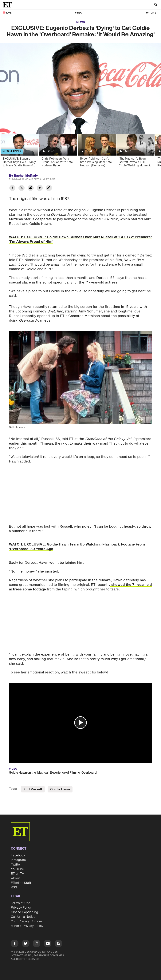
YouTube (17, 869)
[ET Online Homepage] (9, 5)
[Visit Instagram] (37, 944)
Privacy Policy (21, 908)
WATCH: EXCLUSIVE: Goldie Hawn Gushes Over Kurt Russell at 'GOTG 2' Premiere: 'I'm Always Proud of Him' (80, 239)
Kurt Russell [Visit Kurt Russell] (33, 789)
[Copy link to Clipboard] (49, 188)
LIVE (9, 13)
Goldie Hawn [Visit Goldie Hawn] (60, 789)
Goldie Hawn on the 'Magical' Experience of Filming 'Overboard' (53, 773)
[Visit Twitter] (26, 944)
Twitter (16, 865)
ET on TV (17, 874)
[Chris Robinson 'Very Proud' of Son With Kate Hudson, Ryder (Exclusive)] (58, 152)
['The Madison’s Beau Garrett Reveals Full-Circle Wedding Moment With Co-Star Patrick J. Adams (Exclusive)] (135, 152)
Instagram (18, 860)
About (15, 878)
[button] (80, 723)
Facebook (18, 855)
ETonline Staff (21, 883)
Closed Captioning (24, 912)
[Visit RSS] (58, 944)
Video (79, 13)
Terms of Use (20, 903)
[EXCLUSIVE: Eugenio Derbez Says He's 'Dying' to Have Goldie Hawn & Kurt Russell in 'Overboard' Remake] (19, 152)
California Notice (23, 917)
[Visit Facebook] (15, 944)
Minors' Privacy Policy (27, 926)
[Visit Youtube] (48, 944)
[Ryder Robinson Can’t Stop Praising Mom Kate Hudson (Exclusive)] (97, 152)
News (81, 22)
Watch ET (152, 13)
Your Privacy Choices (27, 921)
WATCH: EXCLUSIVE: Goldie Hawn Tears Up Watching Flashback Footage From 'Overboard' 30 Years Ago (77, 547)
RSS (14, 887)
